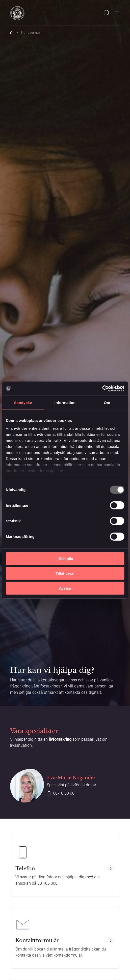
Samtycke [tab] (23, 402)
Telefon (25, 869)
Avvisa (65, 588)
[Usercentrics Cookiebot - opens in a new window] (102, 389)
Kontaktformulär (37, 940)
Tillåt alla (65, 558)
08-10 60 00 (64, 793)
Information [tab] (65, 402)
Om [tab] (107, 402)
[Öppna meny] (117, 13)
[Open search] (107, 13)
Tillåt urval (65, 573)
